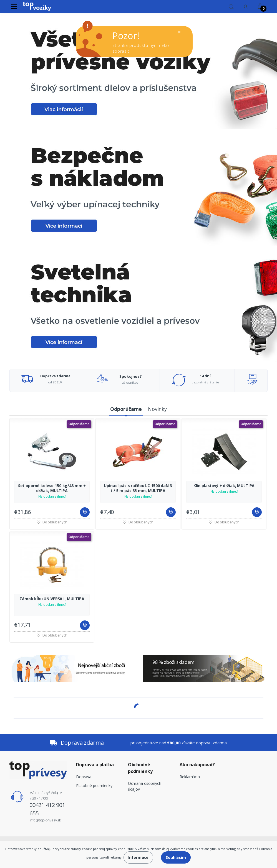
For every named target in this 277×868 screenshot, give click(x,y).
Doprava (84, 777)
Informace (138, 857)
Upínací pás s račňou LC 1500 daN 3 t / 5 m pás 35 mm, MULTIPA (138, 488)
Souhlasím (176, 857)
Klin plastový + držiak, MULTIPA (224, 486)
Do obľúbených (138, 522)
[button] (231, 6)
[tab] (126, 409)
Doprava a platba (95, 765)
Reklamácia (190, 777)
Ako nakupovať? (197, 765)
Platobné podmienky (94, 786)
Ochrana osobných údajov (145, 786)
